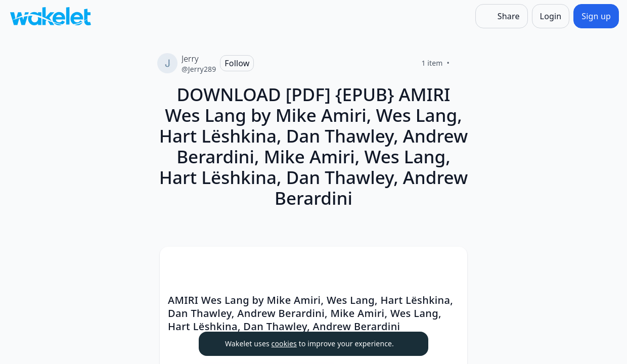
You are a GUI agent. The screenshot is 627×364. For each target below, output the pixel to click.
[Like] (462, 63)
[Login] (551, 16)
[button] (451, 264)
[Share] (502, 16)
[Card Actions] (451, 263)
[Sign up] (596, 16)
